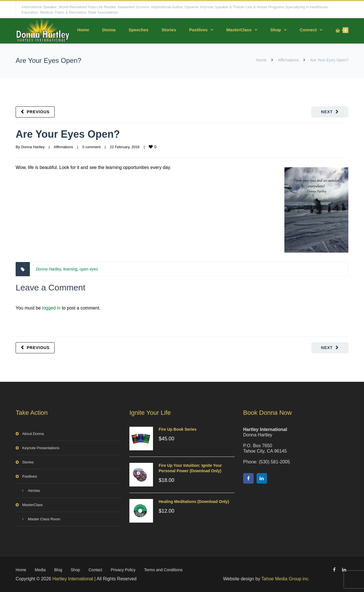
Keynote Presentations (41, 448)
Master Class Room (44, 519)
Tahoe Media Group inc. (286, 579)
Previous (38, 112)
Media (40, 570)
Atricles (34, 491)
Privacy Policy (123, 570)
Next (327, 112)
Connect (308, 30)
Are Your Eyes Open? (68, 134)
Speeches (138, 30)
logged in (51, 308)
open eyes (89, 269)
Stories (169, 30)
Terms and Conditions (163, 570)
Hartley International (73, 579)
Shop (276, 30)
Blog (58, 570)
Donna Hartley (33, 147)
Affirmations (288, 60)
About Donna (33, 434)
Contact (95, 570)
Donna (109, 30)
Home (83, 30)
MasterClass (239, 30)
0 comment (91, 147)
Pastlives (198, 30)
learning (70, 269)
